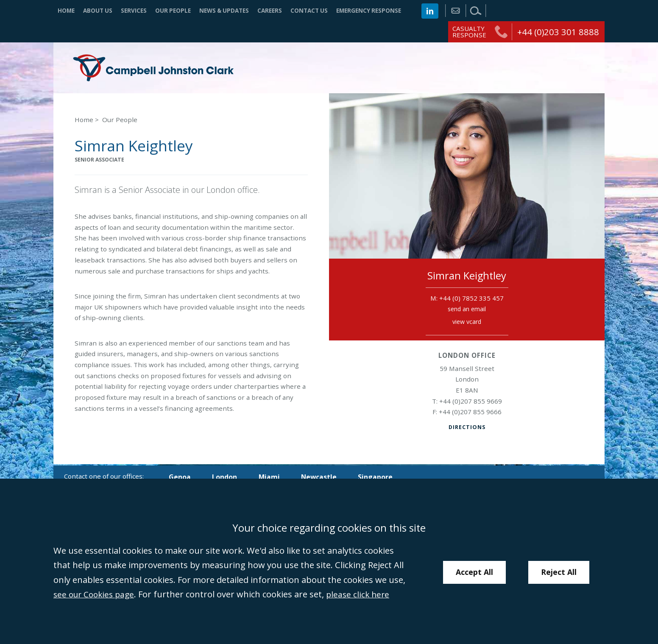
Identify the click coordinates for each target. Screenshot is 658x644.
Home (66, 11)
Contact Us (309, 11)
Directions (467, 428)
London (226, 477)
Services (134, 11)
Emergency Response (369, 11)
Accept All (474, 572)
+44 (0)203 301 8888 (558, 32)
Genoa (180, 477)
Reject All (560, 572)
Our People (173, 11)
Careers (270, 11)
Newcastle (324, 477)
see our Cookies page (96, 594)
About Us (98, 11)
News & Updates (224, 11)
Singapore (382, 477)
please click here (364, 594)
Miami (273, 477)
